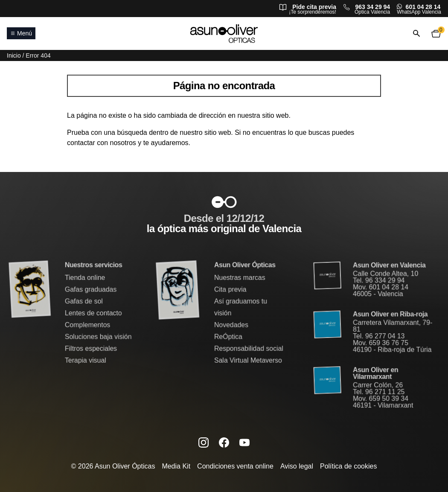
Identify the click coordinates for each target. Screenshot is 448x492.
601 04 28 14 (423, 7)
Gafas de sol (84, 301)
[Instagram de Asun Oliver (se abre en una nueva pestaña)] (204, 442)
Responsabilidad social (248, 348)
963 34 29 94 (372, 7)
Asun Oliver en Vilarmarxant (376, 373)
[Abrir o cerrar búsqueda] (416, 33)
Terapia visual (86, 360)
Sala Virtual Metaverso (248, 360)
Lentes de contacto (93, 313)
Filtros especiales (91, 348)
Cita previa (230, 290)
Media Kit (176, 466)
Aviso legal (297, 466)
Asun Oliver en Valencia (389, 266)
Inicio (14, 55)
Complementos (88, 325)
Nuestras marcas (239, 278)
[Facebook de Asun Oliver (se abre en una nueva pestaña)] (224, 442)
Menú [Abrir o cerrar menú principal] (21, 33)
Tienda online (85, 278)
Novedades (231, 325)
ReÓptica (228, 336)
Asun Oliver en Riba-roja (390, 314)
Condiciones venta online (235, 466)
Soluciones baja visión (98, 336)
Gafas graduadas (91, 290)
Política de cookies (348, 466)
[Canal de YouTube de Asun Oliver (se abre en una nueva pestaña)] (244, 442)
